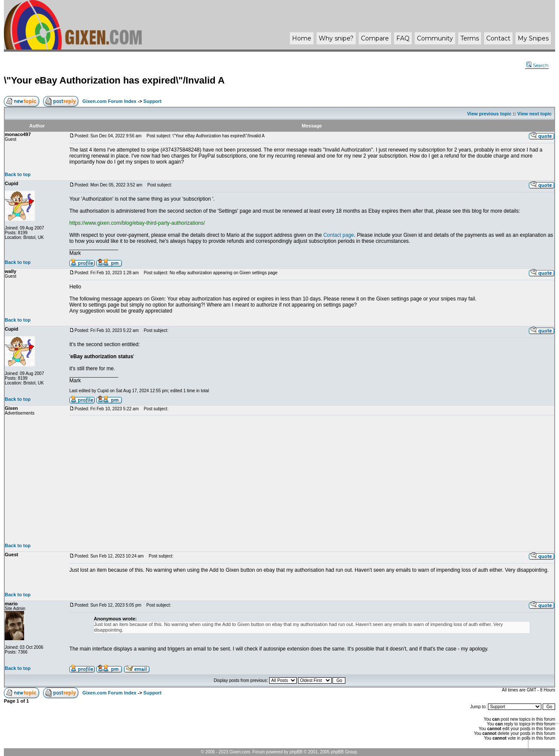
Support (152, 101)
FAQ (403, 38)
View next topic (534, 114)
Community (435, 38)
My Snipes (533, 38)
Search (537, 65)
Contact (498, 38)
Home (302, 38)
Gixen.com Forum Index (109, 101)
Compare (375, 38)
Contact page (339, 235)
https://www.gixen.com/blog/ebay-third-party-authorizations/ (137, 223)
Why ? (336, 38)
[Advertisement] (312, 479)
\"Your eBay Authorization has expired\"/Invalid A (114, 80)
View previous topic (489, 114)
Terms (470, 38)
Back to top (18, 174)
